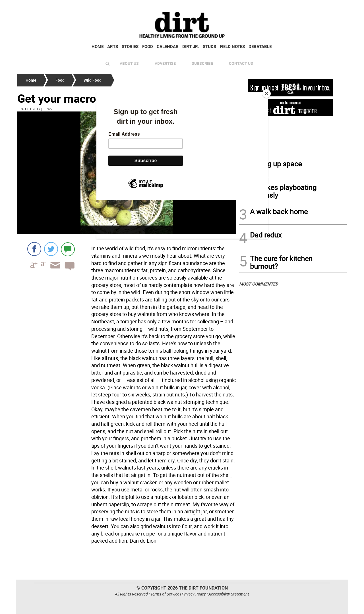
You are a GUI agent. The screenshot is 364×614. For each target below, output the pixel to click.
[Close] (266, 94)
